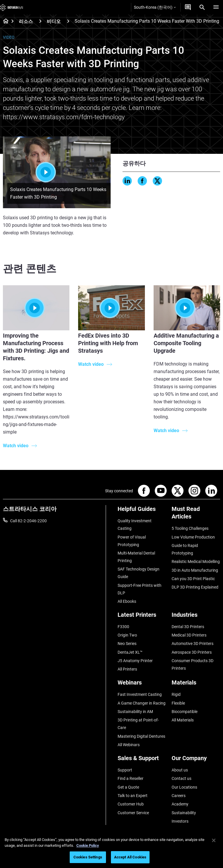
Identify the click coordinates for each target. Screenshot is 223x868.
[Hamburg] (216, 7)
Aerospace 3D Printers (192, 652)
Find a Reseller (131, 778)
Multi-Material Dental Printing (136, 557)
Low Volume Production (193, 537)
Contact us (181, 778)
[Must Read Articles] (196, 515)
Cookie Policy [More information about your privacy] (88, 845)
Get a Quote (128, 787)
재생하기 (57, 172)
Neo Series (127, 644)
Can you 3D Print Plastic (193, 579)
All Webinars (129, 745)
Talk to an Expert (133, 796)
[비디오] (68, 21)
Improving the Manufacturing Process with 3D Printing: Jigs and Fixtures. (36, 347)
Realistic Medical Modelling (196, 562)
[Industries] (196, 617)
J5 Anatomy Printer (135, 661)
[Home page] (4, 22)
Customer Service (133, 813)
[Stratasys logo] (12, 7)
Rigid (176, 694)
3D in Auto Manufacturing (195, 570)
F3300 (123, 627)
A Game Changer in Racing (142, 703)
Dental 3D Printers (188, 627)
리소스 (26, 21)
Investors (180, 821)
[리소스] (40, 21)
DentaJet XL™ (130, 652)
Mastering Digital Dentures (141, 736)
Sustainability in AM (135, 712)
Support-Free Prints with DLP (140, 589)
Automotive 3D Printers (193, 644)
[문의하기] (188, 7)
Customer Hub (131, 804)
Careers (179, 796)
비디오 (54, 21)
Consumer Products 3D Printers (193, 664)
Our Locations (184, 787)
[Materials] (196, 685)
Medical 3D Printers (189, 635)
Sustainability (184, 813)
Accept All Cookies (130, 857)
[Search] (202, 7)
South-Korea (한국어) (155, 7)
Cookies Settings (88, 857)
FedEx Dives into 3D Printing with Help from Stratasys (108, 343)
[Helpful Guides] (142, 511)
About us (180, 770)
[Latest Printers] (142, 617)
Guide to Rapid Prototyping (185, 549)
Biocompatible (185, 712)
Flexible (178, 703)
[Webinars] (142, 685)
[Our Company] (196, 760)
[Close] (214, 840)
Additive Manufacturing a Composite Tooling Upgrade (186, 343)
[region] (111, 850)
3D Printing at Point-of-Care (138, 724)
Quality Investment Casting (135, 525)
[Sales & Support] (142, 760)
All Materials (183, 720)
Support (125, 770)
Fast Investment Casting (140, 694)
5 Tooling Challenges (190, 528)
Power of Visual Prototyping (132, 541)
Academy (180, 804)
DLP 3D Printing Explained (195, 587)
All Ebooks (127, 601)
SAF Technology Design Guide (139, 573)
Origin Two (127, 635)
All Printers (127, 669)
